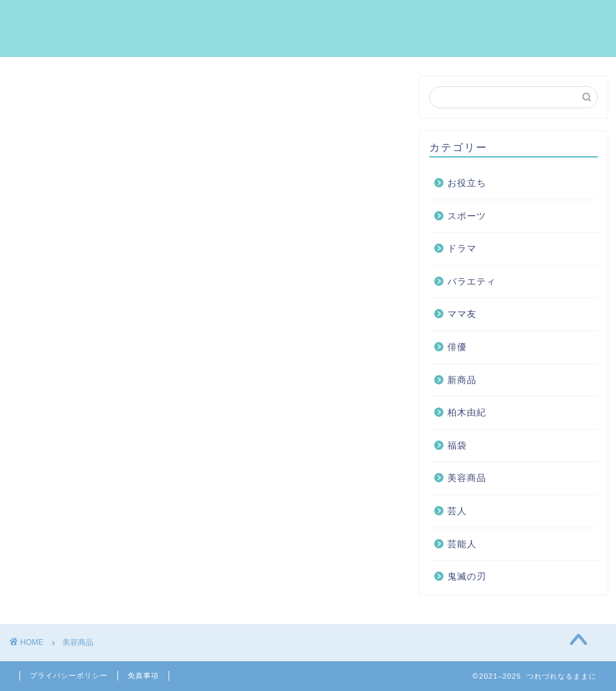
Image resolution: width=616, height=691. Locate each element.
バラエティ (472, 282)
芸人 (457, 511)
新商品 (462, 380)
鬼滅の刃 (467, 577)
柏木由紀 (467, 413)
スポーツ (467, 216)
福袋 (457, 446)
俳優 (457, 347)
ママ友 (462, 314)
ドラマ (462, 249)
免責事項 (143, 675)
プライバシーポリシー (69, 675)
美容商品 (467, 478)
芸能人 (462, 544)
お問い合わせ (562, 20)
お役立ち (467, 183)
